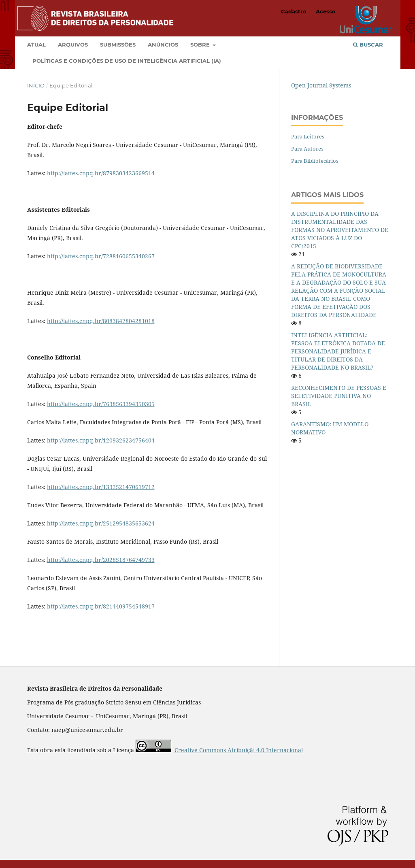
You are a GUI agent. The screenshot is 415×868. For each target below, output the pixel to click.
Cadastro (294, 11)
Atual (36, 45)
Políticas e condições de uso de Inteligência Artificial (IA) (127, 61)
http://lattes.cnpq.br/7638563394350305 (101, 404)
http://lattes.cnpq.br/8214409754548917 (101, 606)
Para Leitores (308, 136)
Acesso (326, 11)
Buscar (368, 45)
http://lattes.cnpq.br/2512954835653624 (101, 523)
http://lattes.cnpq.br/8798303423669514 (101, 173)
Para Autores (307, 149)
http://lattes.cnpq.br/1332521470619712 (101, 487)
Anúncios (163, 45)
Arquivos (73, 45)
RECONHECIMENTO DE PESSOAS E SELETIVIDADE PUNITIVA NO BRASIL (339, 396)
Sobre (201, 45)
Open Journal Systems (321, 85)
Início (36, 85)
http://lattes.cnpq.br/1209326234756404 (101, 440)
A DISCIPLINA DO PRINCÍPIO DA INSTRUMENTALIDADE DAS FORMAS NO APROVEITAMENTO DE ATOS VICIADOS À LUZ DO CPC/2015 (340, 230)
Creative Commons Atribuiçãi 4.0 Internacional (239, 750)
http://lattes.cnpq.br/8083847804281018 (101, 321)
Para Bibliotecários (315, 161)
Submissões (118, 45)
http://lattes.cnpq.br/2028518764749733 (101, 560)
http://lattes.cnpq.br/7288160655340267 (101, 256)
